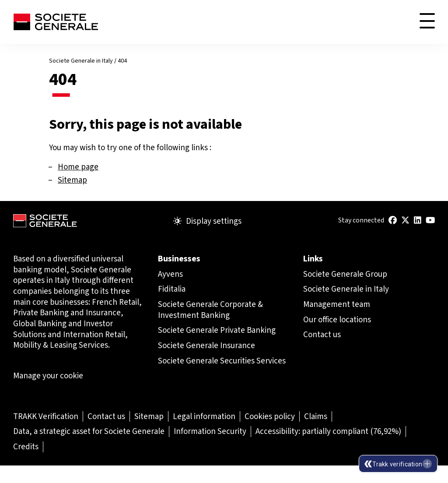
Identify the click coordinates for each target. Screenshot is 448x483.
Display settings (207, 221)
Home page (78, 167)
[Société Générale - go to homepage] (56, 22)
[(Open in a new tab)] (393, 220)
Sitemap (72, 180)
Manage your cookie (48, 376)
